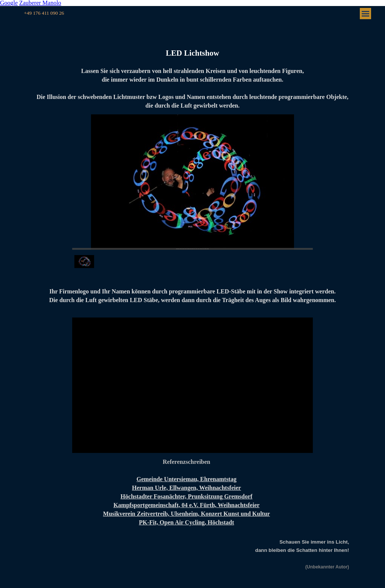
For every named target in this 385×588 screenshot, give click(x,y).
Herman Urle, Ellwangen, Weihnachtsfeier (186, 488)
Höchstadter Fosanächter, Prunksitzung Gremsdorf (187, 496)
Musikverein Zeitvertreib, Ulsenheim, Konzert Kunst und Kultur (186, 514)
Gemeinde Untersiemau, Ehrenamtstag (186, 479)
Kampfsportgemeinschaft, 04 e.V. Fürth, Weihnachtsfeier (187, 505)
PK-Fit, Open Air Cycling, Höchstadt (186, 522)
